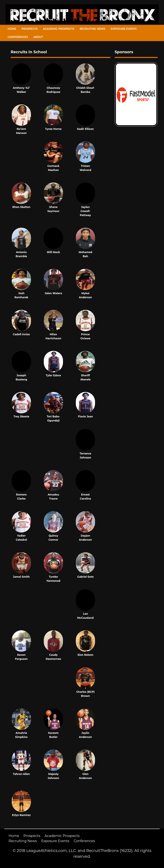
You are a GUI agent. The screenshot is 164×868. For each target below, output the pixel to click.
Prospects (30, 29)
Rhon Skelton (21, 207)
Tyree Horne (53, 129)
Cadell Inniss (21, 334)
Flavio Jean (85, 416)
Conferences (18, 37)
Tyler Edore (53, 375)
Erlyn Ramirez (21, 815)
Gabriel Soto (86, 577)
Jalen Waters (53, 293)
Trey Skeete (21, 416)
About (38, 37)
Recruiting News (92, 29)
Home (12, 29)
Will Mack (53, 252)
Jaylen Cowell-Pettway (85, 211)
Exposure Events (124, 29)
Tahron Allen (21, 774)
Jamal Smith (21, 577)
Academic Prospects (59, 29)
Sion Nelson (85, 655)
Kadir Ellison (85, 129)
